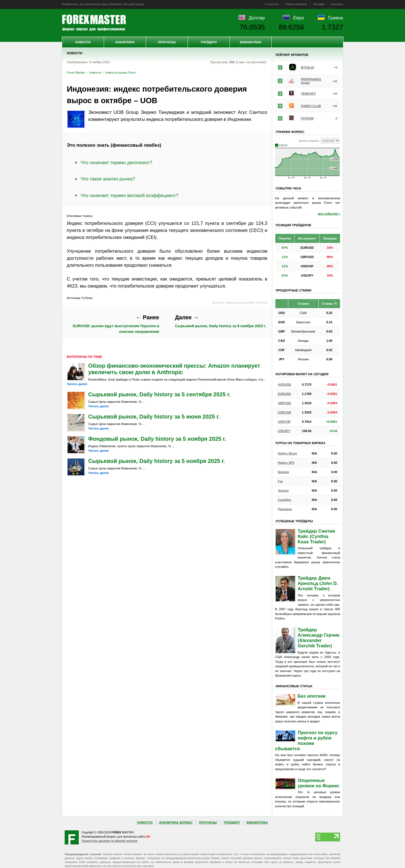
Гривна (336, 18)
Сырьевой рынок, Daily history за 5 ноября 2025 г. (157, 461)
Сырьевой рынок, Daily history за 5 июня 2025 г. (154, 417)
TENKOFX (308, 94)
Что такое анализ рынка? (108, 179)
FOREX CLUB (311, 106)
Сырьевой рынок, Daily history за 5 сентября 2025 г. (159, 394)
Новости (83, 42)
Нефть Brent (287, 453)
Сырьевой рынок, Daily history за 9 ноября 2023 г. (220, 321)
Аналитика (125, 42)
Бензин (283, 472)
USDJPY (284, 431)
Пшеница (285, 509)
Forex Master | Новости (94, 23)
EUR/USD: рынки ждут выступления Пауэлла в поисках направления (116, 324)
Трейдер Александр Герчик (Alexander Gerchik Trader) (318, 638)
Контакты (337, 4)
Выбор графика (309, 141)
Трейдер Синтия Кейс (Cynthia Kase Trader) (316, 536)
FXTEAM (307, 118)
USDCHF (284, 422)
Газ (280, 481)
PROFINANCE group (311, 81)
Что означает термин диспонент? (116, 162)
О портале (272, 4)
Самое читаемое (296, 4)
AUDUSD (284, 385)
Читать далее (77, 384)
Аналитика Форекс (176, 822)
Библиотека (251, 42)
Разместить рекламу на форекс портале (110, 841)
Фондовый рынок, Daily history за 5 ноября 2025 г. (157, 439)
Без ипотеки (311, 696)
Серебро (284, 500)
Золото (283, 490)
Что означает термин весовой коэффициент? (130, 195)
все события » (329, 214)
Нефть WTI (286, 463)
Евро (299, 18)
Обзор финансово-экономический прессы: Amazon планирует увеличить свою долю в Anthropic (174, 369)
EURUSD (284, 394)
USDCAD (284, 412)
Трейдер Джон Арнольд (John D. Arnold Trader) (318, 583)
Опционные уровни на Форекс (318, 783)
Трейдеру (209, 42)
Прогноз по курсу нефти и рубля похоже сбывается (306, 741)
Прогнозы (167, 42)
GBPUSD (284, 403)
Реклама (319, 4)
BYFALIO (308, 67)
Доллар (257, 18)
